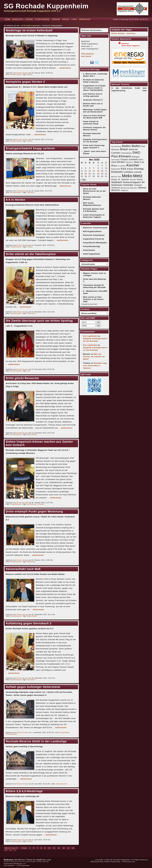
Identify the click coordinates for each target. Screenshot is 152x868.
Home (7, 19)
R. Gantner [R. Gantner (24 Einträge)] (124, 179)
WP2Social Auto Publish (101, 862)
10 (49, 848)
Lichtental (41, 504)
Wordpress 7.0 (20, 864)
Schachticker (89, 250)
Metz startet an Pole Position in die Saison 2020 (93, 299)
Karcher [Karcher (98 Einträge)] (133, 165)
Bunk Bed (93, 304)
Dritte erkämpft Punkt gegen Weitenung (34, 512)
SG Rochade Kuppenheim (46, 6)
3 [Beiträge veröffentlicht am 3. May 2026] (106, 165)
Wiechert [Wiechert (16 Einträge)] (134, 188)
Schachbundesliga (92, 246)
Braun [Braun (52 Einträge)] (124, 149)
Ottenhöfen (31, 313)
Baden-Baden (32, 434)
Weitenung (31, 562)
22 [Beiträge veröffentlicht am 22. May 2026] (98, 174)
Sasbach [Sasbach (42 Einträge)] (117, 182)
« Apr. (83, 180)
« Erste (24, 848)
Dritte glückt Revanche (22, 378)
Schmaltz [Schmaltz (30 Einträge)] (128, 185)
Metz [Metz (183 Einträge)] (138, 176)
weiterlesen (65, 68)
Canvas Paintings (43, 862)
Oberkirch (31, 192)
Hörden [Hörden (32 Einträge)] (121, 162)
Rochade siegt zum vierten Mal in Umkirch (95, 366)
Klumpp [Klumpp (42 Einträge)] (139, 169)
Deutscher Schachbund (94, 235)
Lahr (29, 371)
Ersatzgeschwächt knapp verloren (30, 148)
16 (6, 850)
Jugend (29, 19)
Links (74, 19)
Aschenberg (31, 504)
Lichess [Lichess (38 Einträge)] (128, 172)
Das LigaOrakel (90, 336)
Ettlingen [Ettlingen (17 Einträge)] (136, 157)
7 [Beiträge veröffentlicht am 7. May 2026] (94, 168)
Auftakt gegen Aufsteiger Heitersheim (33, 687)
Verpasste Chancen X (93, 100)
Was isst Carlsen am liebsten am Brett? (94, 357)
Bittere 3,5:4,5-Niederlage (24, 791)
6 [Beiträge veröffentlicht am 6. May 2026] (90, 168)
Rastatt (30, 74)
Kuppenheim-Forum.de (94, 239)
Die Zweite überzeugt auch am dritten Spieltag (39, 321)
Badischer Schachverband (95, 228)
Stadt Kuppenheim (92, 254)
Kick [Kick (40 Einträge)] (124, 169)
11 (54, 848)
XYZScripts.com (128, 862)
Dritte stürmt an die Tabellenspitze (31, 254)
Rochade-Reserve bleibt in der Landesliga (36, 741)
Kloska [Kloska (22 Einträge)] (130, 169)
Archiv (66, 19)
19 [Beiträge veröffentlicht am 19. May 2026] (86, 174)
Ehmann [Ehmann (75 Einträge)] (125, 156)
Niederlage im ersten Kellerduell (29, 30)
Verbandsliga (64, 732)
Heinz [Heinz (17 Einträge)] (141, 160)
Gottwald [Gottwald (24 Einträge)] (133, 159)
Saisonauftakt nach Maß (23, 569)
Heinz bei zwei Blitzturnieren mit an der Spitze (94, 191)
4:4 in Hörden (15, 200)
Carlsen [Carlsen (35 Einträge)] (116, 153)
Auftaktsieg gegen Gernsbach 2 (29, 623)
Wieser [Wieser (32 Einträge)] (142, 188)
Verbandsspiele (16, 74)
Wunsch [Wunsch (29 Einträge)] (116, 190)
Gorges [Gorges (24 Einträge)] (124, 159)
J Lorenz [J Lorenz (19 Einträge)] (122, 166)
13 (64, 848)
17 (11, 850)
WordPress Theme (23, 860)
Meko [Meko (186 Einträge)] (127, 176)
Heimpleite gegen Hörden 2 (25, 82)
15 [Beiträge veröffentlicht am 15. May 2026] (98, 171)
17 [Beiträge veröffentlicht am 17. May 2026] (106, 171)
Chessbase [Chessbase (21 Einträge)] (126, 153)
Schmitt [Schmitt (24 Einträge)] (138, 185)
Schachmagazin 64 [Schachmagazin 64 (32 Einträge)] (134, 182)
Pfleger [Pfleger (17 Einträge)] (114, 180)
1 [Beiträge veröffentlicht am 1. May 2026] (98, 165)
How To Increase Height (27, 862)
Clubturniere (42, 19)
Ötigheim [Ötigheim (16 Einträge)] (125, 190)
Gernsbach (31, 680)
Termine (56, 19)
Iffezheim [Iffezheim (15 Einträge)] (129, 162)
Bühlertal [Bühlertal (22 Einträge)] (133, 150)
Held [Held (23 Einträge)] (114, 162)
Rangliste (18, 19)
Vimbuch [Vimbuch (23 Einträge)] (116, 188)
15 (73, 848)
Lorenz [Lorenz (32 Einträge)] (138, 172)
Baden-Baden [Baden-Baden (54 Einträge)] (131, 146)
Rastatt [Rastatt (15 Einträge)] (133, 180)
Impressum (85, 19)
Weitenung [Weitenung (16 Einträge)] (125, 188)
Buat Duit (14, 862)
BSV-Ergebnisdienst (92, 231)
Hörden (30, 141)
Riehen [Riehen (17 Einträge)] (140, 180)
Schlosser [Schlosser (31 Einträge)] (117, 185)
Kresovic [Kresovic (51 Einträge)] (117, 172)
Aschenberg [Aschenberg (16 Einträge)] (116, 146)
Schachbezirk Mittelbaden (95, 243)
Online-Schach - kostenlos (124, 33)
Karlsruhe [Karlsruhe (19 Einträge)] (116, 169)
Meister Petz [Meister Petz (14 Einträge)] (116, 177)
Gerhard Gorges (22, 73)
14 (68, 848)
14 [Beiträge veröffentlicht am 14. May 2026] (94, 171)
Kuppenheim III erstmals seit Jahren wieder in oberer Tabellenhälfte (94, 88)
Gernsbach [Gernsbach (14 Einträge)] (116, 160)
